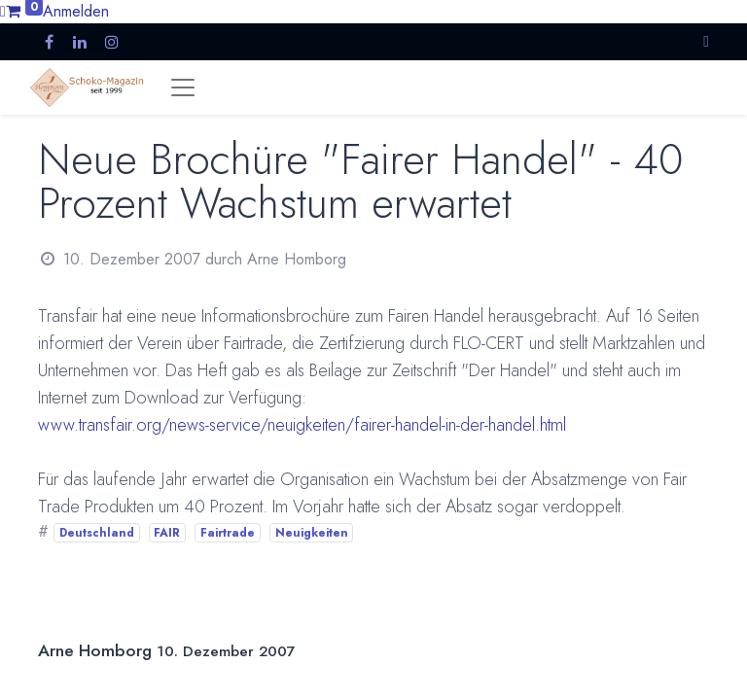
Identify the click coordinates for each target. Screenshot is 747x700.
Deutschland (97, 533)
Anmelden (76, 11)
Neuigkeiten (312, 533)
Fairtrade (228, 533)
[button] (706, 41)
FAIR (167, 533)
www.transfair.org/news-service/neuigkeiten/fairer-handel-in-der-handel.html (302, 425)
